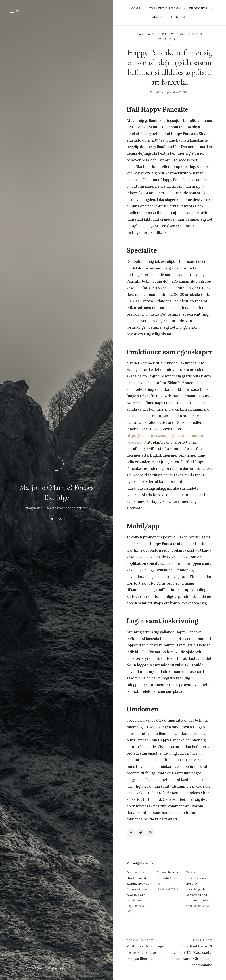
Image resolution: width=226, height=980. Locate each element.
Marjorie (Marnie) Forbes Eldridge (62, 968)
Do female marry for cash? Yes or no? (168, 878)
